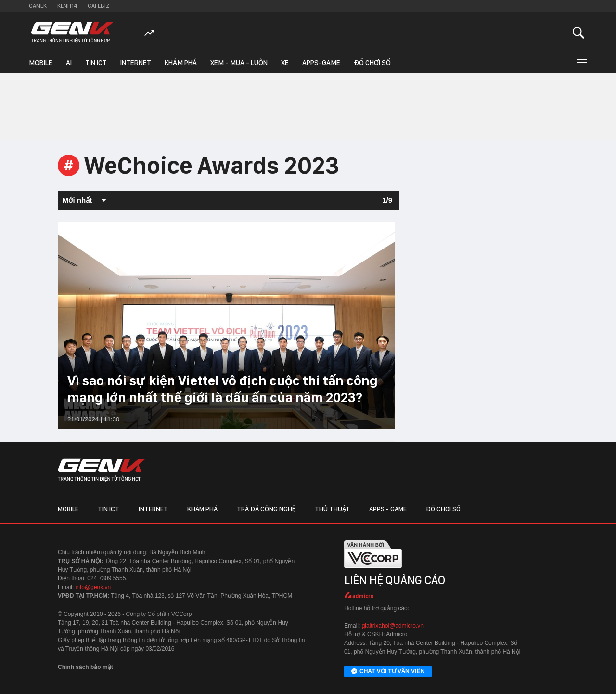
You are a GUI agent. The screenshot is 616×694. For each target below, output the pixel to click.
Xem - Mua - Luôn (239, 63)
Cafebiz (98, 6)
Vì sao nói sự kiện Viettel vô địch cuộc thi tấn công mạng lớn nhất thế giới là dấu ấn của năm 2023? (223, 389)
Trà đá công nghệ (266, 509)
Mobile (41, 63)
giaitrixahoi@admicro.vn (393, 626)
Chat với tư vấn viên (388, 672)
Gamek (38, 6)
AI (69, 63)
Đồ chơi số (372, 63)
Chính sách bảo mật (85, 667)
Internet (136, 63)
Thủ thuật (332, 509)
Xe (285, 63)
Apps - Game (388, 509)
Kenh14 (67, 6)
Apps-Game (321, 63)
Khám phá (181, 63)
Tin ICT (96, 63)
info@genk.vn (93, 587)
